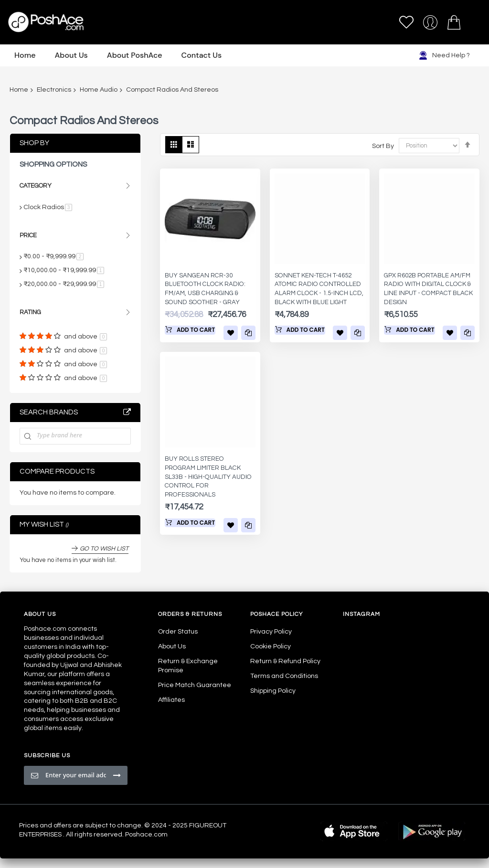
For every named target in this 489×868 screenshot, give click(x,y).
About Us (172, 646)
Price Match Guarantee (195, 685)
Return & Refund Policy (285, 661)
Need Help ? (444, 55)
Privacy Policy (271, 632)
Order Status (178, 632)
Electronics (54, 90)
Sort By (383, 146)
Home (19, 90)
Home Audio (99, 90)
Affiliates (171, 700)
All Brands (127, 413)
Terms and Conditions (284, 676)
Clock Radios (48, 207)
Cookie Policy (271, 646)
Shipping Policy (273, 691)
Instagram (361, 614)
